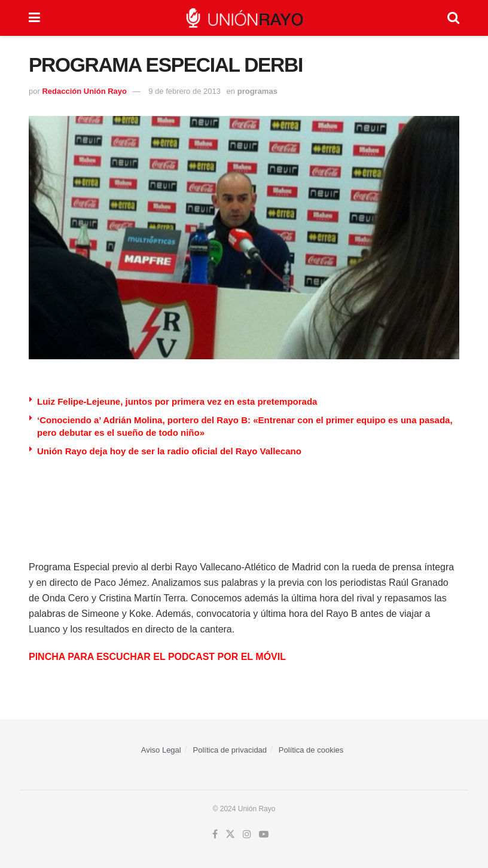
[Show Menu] (34, 18)
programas (257, 91)
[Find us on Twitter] (230, 835)
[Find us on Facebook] (215, 835)
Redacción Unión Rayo (84, 91)
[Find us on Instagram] (247, 835)
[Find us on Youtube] (264, 835)
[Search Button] (453, 18)
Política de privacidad (230, 750)
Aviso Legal (161, 750)
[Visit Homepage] (244, 18)
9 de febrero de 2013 (184, 91)
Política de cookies (311, 750)
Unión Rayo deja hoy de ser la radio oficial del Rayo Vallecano (169, 451)
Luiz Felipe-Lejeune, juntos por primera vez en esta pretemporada (177, 401)
